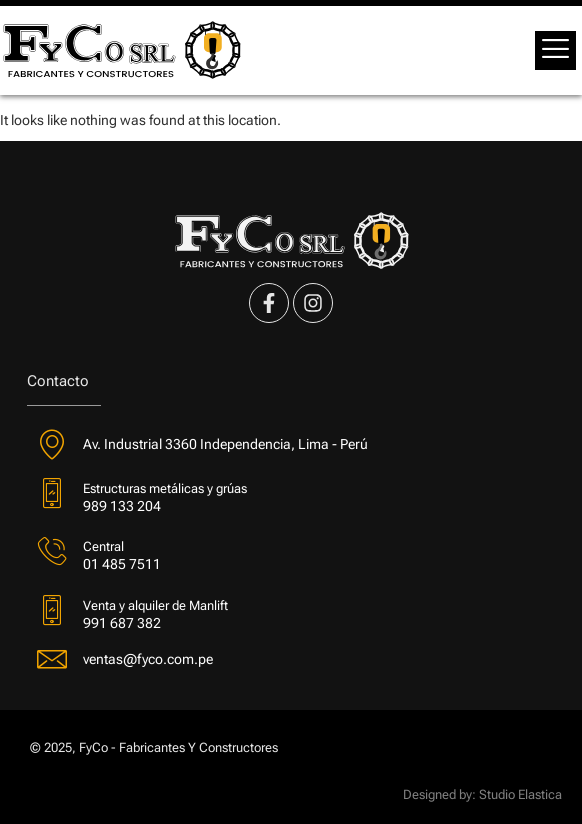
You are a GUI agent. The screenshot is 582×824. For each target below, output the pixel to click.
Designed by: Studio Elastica (482, 794)
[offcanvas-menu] (555, 50)
